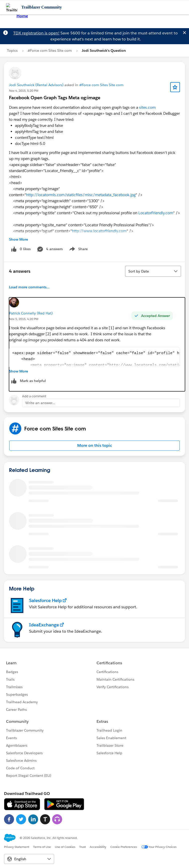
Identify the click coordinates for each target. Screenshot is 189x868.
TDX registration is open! (36, 33)
